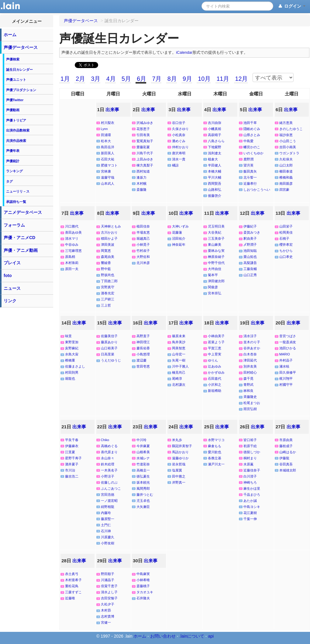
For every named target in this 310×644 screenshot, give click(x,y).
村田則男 (72, 372)
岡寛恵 (106, 251)
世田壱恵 (143, 366)
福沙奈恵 (286, 135)
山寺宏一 (179, 354)
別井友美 (250, 366)
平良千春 (72, 440)
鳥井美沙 (179, 342)
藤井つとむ (145, 495)
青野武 (248, 385)
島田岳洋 (108, 147)
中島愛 (248, 141)
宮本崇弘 (215, 293)
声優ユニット (16, 80)
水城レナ (143, 458)
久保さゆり (180, 129)
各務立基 (215, 458)
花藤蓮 (177, 232)
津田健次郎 (216, 281)
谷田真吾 (286, 464)
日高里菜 (108, 354)
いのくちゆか (253, 153)
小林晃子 (143, 245)
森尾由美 (108, 257)
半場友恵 (143, 232)
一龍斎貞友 (288, 342)
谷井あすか (252, 348)
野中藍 (106, 269)
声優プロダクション (21, 90)
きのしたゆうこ (291, 129)
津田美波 (108, 245)
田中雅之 (179, 476)
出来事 (112, 110)
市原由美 (286, 440)
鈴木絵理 (108, 464)
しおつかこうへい (257, 190)
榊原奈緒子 (216, 257)
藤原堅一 (108, 519)
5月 (126, 79)
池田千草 (250, 123)
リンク (10, 301)
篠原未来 (179, 336)
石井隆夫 (143, 598)
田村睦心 (250, 372)
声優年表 (13, 151)
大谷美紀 (215, 232)
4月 (111, 79)
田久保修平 (288, 372)
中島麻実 (143, 574)
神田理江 (143, 342)
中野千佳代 (216, 263)
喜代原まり (109, 452)
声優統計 (13, 161)
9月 (187, 79)
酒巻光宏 (108, 293)
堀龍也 (70, 379)
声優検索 (13, 59)
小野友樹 (108, 543)
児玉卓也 (143, 501)
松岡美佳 (286, 232)
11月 (223, 79)
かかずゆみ (216, 372)
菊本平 (213, 275)
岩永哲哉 (179, 464)
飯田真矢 (250, 171)
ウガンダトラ (289, 153)
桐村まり (250, 458)
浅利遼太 (215, 153)
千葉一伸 (250, 519)
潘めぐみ (179, 141)
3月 (96, 79)
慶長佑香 (143, 348)
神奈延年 (179, 245)
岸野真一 (179, 482)
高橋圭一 (143, 470)
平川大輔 (215, 177)
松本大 (106, 141)
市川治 (70, 470)
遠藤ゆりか (180, 458)
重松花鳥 (72, 586)
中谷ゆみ (72, 245)
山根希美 (143, 452)
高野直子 (143, 336)
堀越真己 (143, 238)
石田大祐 (108, 159)
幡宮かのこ (252, 147)
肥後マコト (109, 165)
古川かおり (109, 232)
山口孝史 (286, 257)
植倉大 (213, 159)
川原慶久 (108, 537)
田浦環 (106, 135)
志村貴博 (108, 616)
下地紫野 (215, 147)
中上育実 (215, 354)
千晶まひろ (252, 495)
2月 (80, 79)
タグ (9, 181)
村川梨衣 (108, 123)
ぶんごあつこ (111, 488)
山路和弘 (215, 190)
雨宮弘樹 (250, 409)
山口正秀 (250, 275)
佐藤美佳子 (109, 336)
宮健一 (106, 622)
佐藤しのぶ (109, 482)
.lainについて (192, 636)
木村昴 (106, 610)
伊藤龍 (284, 458)
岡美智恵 (179, 348)
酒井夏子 (72, 464)
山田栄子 (286, 226)
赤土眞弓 (72, 574)
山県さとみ (252, 135)
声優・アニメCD (19, 238)
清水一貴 (179, 159)
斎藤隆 (141, 190)
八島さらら (216, 141)
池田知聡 (250, 251)
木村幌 (141, 183)
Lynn (104, 129)
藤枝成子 (286, 446)
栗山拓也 (250, 257)
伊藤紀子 (250, 226)
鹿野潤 (248, 159)
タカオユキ (145, 592)
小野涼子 (108, 476)
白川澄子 (250, 476)
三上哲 (106, 305)
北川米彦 (143, 263)
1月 (65, 79)
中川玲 (141, 440)
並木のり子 (252, 342)
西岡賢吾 (215, 183)
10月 (204, 79)
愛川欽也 (215, 452)
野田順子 (108, 574)
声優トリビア (16, 120)
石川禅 (106, 531)
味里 (68, 336)
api (211, 636)
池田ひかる (288, 348)
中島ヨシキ (252, 507)
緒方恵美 (286, 123)
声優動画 (13, 110)
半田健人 (215, 165)
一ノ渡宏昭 (109, 501)
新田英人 (108, 153)
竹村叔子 (143, 251)
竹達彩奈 (143, 464)
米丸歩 (177, 440)
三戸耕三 (108, 299)
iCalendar (184, 53)
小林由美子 (216, 336)
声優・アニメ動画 (21, 250)
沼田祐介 (179, 238)
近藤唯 (70, 598)
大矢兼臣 (143, 507)
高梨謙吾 (250, 263)
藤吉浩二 (72, 476)
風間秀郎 (143, 488)
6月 (141, 79)
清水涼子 (250, 336)
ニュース (12, 288)
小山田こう (288, 141)
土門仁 (106, 525)
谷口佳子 (179, 123)
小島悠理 (143, 354)
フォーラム (14, 225)
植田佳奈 (143, 226)
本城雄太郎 (288, 470)
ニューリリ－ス (18, 191)
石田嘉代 (215, 379)
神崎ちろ (250, 482)
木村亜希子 (73, 580)
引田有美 (143, 135)
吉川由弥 (215, 123)
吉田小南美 (288, 147)
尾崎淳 (177, 379)
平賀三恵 (215, 348)
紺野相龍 (108, 507)
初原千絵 (250, 446)
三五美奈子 (216, 238)
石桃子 (284, 238)
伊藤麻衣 (72, 446)
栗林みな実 (216, 251)
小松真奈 (179, 135)
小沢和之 (215, 385)
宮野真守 (108, 287)
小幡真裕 (215, 129)
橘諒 (175, 165)
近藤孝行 (250, 183)
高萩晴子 (215, 135)
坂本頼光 (143, 482)
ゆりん (213, 360)
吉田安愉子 (109, 598)
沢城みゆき (145, 123)
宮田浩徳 (108, 495)
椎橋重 (70, 360)
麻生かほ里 (252, 488)
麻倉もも (215, 446)
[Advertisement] (27, 402)
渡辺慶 (141, 360)
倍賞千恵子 (109, 586)
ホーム (10, 35)
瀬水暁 (284, 366)
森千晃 (248, 379)
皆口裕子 (250, 440)
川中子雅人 (180, 366)
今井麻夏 (143, 446)
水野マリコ (216, 440)
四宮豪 (284, 190)
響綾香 (106, 263)
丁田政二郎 (109, 281)
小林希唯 (143, 580)
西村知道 (143, 171)
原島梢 (70, 257)
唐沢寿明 (179, 153)
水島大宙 (72, 354)
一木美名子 (109, 470)
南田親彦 (286, 183)
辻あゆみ (215, 366)
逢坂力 (141, 177)
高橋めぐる (109, 446)
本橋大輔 (215, 171)
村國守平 (286, 385)
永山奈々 (108, 458)
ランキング (14, 171)
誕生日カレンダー (19, 70)
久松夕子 (108, 604)
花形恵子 (143, 129)
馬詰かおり (180, 452)
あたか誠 (250, 501)
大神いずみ (180, 226)
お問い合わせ (163, 636)
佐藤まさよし (75, 366)
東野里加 (72, 342)
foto (8, 276)
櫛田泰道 (286, 171)
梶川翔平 (286, 379)
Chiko (105, 440)
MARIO (285, 354)
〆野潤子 (250, 245)
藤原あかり (109, 342)
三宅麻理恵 (73, 251)
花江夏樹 (250, 513)
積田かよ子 (109, 238)
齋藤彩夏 (143, 147)
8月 (172, 79)
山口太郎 (286, 165)
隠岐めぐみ (252, 129)
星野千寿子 (73, 458)
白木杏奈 (250, 354)
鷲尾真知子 (145, 141)
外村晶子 (286, 360)
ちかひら (286, 251)
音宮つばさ (288, 336)
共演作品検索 (16, 141)
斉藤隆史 (250, 397)
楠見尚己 (179, 372)
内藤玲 (106, 513)
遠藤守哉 (108, 177)
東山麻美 (215, 245)
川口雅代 (72, 226)
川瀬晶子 (108, 580)
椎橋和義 (286, 177)
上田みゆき (145, 159)
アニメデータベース (23, 212)
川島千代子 (145, 153)
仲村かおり (180, 147)
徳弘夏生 (143, 476)
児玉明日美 (216, 226)
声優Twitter (15, 100)
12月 (242, 79)
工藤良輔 (250, 269)
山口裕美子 (109, 348)
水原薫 (248, 464)
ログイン (292, 6)
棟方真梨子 (145, 165)
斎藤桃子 (143, 586)
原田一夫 (72, 269)
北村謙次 (179, 385)
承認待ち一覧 (16, 202)
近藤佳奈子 (252, 470)
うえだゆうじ (111, 360)
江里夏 (70, 452)
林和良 (248, 391)
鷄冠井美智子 (182, 446)
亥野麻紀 (72, 348)
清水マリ (72, 238)
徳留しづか (252, 452)
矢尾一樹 (179, 360)
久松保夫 (286, 159)
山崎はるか (288, 452)
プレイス (12, 263)
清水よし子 (109, 592)
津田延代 (250, 360)
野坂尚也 (108, 275)
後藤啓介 (215, 196)
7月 (157, 79)
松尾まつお (252, 403)
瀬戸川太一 (216, 464)
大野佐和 (143, 257)
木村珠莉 (72, 263)
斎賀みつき (252, 232)
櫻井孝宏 (286, 245)
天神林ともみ (111, 226)
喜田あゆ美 (73, 232)
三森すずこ (73, 592)
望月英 (248, 165)
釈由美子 (250, 238)
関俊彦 (213, 287)
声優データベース (21, 47)
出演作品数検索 (18, 130)
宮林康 (106, 171)
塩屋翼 (177, 470)
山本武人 (108, 183)
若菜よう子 (216, 342)
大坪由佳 (215, 269)
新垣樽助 (215, 391)
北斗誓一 (250, 177)
